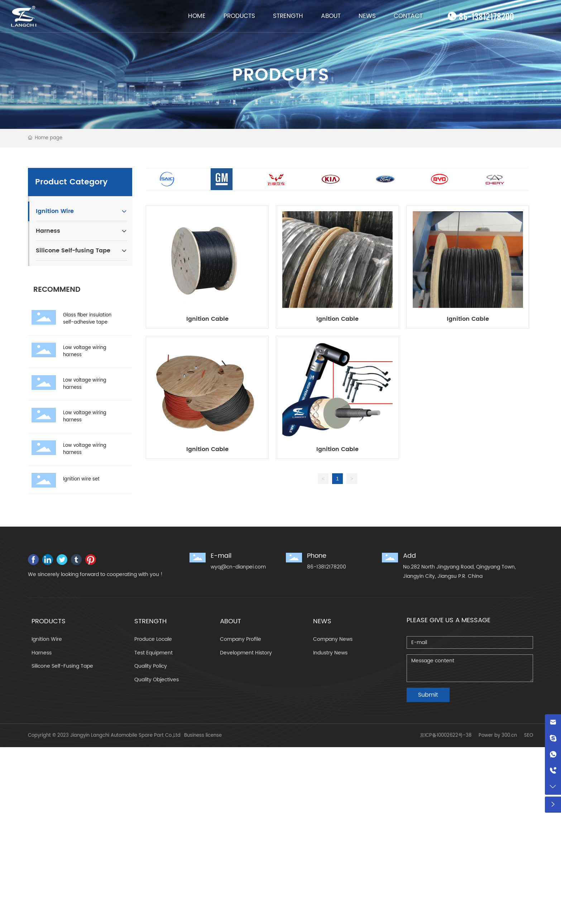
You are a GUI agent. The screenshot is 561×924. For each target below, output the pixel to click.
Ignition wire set (81, 479)
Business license (203, 736)
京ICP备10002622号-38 (446, 736)
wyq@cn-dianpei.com (238, 567)
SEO (529, 736)
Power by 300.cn (498, 736)
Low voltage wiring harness (85, 351)
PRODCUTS (281, 84)
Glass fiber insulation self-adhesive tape (87, 319)
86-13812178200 (486, 16)
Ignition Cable (207, 319)
